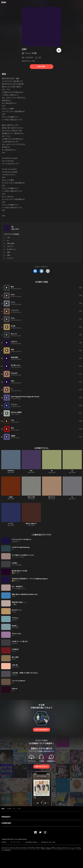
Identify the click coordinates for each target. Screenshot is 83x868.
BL (13, 227)
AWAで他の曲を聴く (41, 730)
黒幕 (9, 252)
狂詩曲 (11, 497)
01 (72, 497)
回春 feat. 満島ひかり (31, 524)
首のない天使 (31, 497)
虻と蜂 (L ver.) (12, 249)
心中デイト (10, 246)
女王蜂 (34, 53)
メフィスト (11, 524)
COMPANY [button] (6, 823)
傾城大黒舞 (11, 243)
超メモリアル (52, 497)
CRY (19, 809)
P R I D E (10, 258)
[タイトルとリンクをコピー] (48, 271)
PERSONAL (11, 471)
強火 (31, 471)
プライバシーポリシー (16, 842)
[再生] (59, 50)
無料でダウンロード (41, 767)
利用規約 (4, 842)
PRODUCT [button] (6, 817)
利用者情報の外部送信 (31, 842)
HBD (9, 238)
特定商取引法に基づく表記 (48, 842)
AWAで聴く (41, 67)
